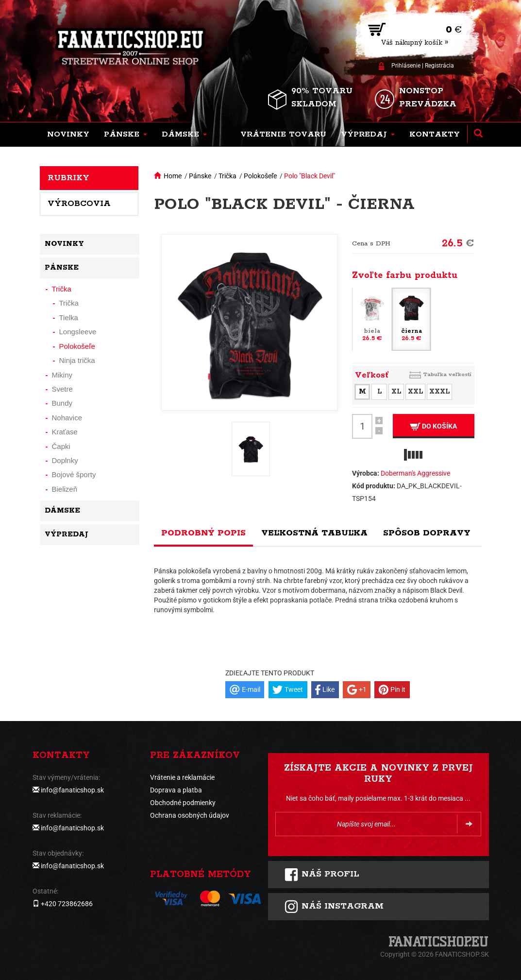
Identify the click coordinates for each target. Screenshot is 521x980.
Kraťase (65, 432)
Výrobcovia (79, 204)
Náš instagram (334, 907)
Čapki (61, 446)
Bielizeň (65, 489)
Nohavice (67, 418)
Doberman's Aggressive (415, 473)
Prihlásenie (406, 66)
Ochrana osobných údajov (190, 815)
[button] (126, 135)
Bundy (62, 403)
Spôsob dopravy (427, 533)
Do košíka (433, 426)
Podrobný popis (203, 533)
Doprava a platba (176, 790)
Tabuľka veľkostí (447, 374)
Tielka (69, 318)
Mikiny (62, 375)
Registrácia (439, 66)
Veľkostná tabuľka (314, 533)
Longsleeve (78, 332)
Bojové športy (74, 474)
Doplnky (65, 460)
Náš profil (322, 875)
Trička (227, 176)
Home (173, 176)
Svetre (62, 389)
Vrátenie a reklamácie (182, 777)
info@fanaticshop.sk (72, 790)
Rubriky (68, 178)
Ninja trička (77, 360)
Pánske (200, 176)
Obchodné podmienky (183, 803)
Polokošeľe (260, 176)
